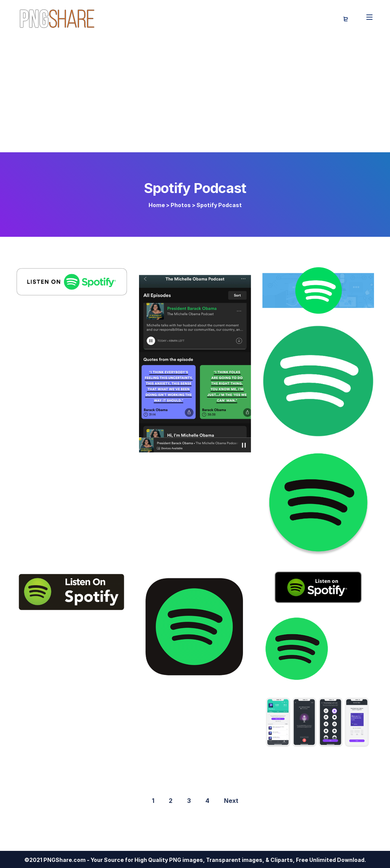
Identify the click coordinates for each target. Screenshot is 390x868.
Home (157, 205)
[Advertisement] (195, 95)
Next (231, 801)
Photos (181, 205)
